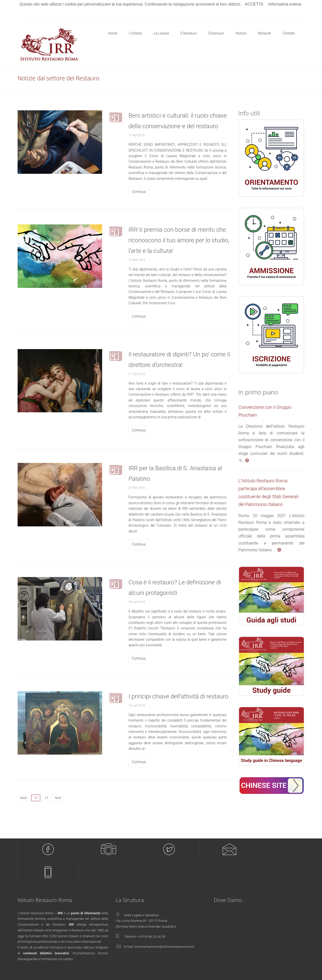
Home (113, 33)
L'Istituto (135, 33)
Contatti (289, 33)
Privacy (289, 972)
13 (46, 798)
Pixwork (132, 972)
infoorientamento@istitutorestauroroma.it (164, 924)
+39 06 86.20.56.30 (152, 914)
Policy (300, 972)
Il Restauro (189, 33)
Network (265, 33)
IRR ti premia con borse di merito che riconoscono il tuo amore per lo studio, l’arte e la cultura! (179, 240)
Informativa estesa (285, 4)
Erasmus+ (216, 33)
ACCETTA (254, 4)
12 (37, 797)
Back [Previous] (24, 798)
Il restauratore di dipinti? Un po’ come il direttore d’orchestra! (179, 360)
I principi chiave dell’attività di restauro (178, 696)
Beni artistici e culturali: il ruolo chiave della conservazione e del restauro (178, 121)
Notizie (241, 33)
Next (58, 798)
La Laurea (161, 33)
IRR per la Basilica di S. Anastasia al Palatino (175, 474)
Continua (139, 192)
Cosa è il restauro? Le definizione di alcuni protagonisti (175, 588)
